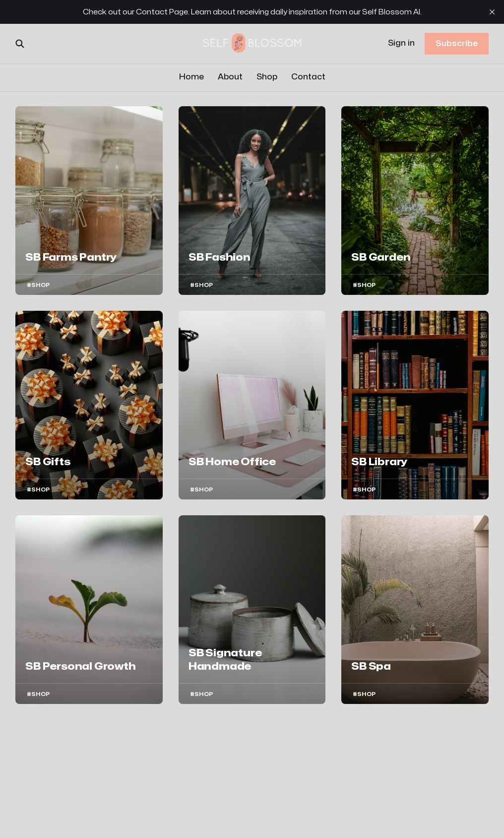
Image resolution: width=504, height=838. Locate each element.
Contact (308, 77)
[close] (492, 12)
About (230, 77)
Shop (267, 77)
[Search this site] (20, 44)
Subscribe (457, 44)
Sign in (401, 43)
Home (191, 77)
